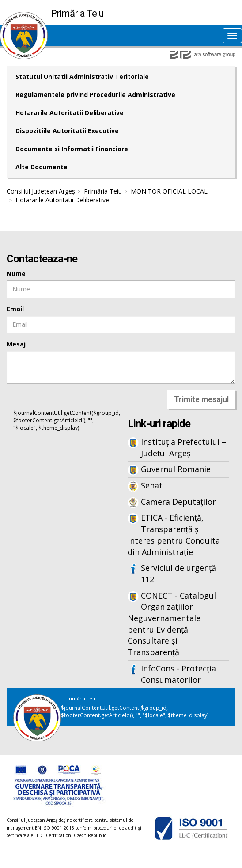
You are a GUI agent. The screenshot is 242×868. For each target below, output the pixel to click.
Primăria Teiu (103, 191)
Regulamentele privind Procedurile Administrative (95, 95)
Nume (16, 274)
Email (15, 309)
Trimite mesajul (201, 399)
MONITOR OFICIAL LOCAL (169, 191)
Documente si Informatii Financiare (72, 149)
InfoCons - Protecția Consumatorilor (178, 674)
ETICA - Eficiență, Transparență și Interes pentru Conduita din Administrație (174, 535)
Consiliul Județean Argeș (41, 191)
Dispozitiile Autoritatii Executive (67, 131)
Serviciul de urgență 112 (178, 574)
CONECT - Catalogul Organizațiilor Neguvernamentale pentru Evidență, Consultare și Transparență (172, 624)
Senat (152, 485)
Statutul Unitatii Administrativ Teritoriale (82, 76)
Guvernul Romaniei (177, 469)
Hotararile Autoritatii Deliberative (70, 113)
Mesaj (16, 344)
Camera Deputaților (178, 502)
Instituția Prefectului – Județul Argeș (183, 447)
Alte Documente (42, 167)
